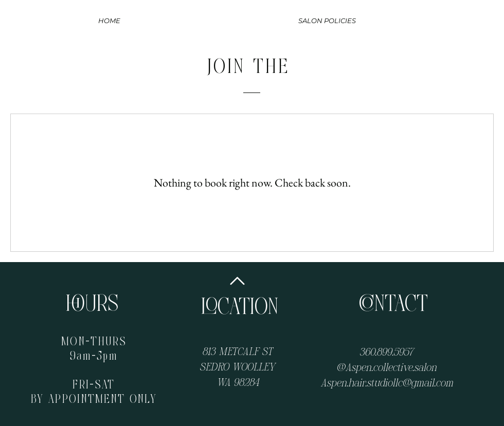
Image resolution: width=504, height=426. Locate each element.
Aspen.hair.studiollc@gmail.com (387, 382)
